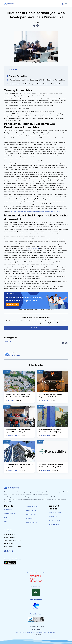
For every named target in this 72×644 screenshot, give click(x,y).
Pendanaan (30, 518)
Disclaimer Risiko (31, 514)
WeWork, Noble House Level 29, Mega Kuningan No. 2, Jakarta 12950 (36, 632)
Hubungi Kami (8, 530)
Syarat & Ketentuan (32, 506)
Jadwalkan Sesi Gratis (55, 513)
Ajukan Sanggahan (54, 524)
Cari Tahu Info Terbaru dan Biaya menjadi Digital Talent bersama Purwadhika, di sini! (35, 211)
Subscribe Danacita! (36, 328)
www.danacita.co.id (33, 248)
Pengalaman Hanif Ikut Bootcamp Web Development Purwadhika (37, 80)
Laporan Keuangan (32, 522)
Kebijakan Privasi (31, 510)
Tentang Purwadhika (18, 76)
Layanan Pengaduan (54, 520)
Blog (5, 522)
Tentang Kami (8, 510)
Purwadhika (8, 341)
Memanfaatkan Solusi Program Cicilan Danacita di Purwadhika (36, 84)
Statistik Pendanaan (10, 514)
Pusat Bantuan (53, 517)
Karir (6, 518)
